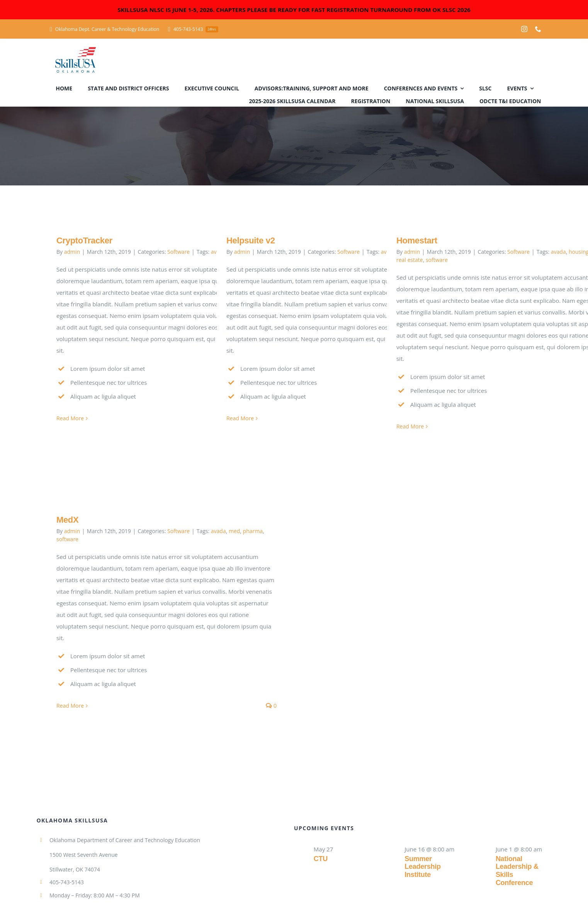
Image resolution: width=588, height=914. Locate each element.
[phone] (538, 29)
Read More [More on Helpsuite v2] (240, 418)
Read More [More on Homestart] (410, 426)
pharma (253, 531)
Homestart (417, 240)
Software (178, 252)
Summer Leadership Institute (422, 867)
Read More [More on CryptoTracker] (70, 418)
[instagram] (524, 29)
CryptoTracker (84, 240)
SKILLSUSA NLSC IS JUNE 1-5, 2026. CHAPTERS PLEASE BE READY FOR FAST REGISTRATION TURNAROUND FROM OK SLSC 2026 (294, 10)
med (234, 531)
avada (558, 252)
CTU (321, 859)
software (437, 260)
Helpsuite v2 (251, 240)
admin (72, 252)
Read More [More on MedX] (70, 706)
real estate (410, 260)
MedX (67, 520)
